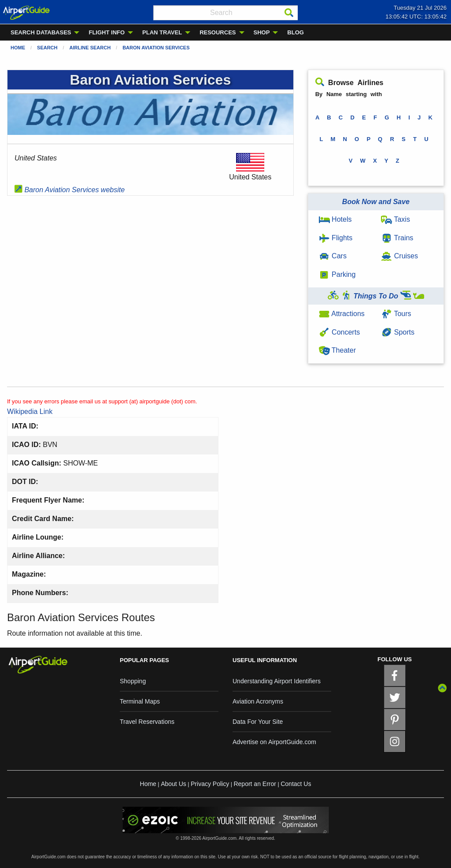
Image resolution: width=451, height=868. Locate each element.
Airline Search (90, 48)
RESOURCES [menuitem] (218, 32)
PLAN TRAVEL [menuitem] (162, 32)
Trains (397, 238)
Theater (337, 350)
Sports (398, 332)
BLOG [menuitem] (296, 32)
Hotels (335, 219)
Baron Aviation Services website (70, 190)
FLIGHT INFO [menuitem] (107, 32)
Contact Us (296, 784)
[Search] (289, 13)
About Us (174, 784)
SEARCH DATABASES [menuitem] (41, 32)
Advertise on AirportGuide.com (274, 742)
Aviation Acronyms (258, 701)
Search (47, 48)
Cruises (399, 256)
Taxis (396, 219)
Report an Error (255, 784)
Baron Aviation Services (156, 48)
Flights (336, 238)
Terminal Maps (140, 701)
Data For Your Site (258, 722)
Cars (333, 256)
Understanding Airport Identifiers (277, 681)
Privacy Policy (210, 784)
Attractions (342, 314)
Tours (396, 314)
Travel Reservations (147, 722)
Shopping (133, 681)
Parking (337, 274)
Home (18, 48)
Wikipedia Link (30, 412)
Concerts (339, 332)
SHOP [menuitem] (262, 32)
